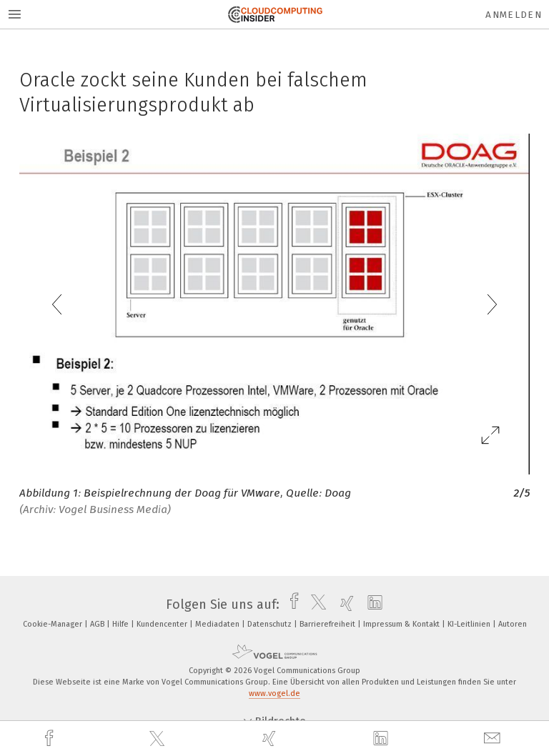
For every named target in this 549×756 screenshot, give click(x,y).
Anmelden (514, 15)
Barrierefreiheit (328, 624)
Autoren (513, 624)
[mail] (494, 738)
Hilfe (122, 624)
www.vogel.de (274, 693)
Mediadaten (218, 624)
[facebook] (51, 738)
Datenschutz (271, 624)
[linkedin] (382, 739)
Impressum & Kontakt (402, 624)
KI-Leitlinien (470, 624)
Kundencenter (163, 624)
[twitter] (159, 739)
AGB (98, 624)
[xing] (271, 738)
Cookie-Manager (54, 624)
